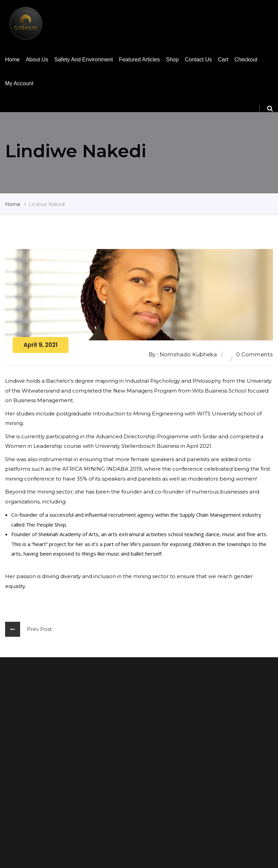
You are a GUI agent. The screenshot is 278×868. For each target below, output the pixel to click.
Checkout (246, 60)
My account (19, 83)
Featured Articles (139, 60)
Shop (172, 60)
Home (12, 60)
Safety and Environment (84, 60)
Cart (223, 60)
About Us (37, 60)
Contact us (198, 60)
